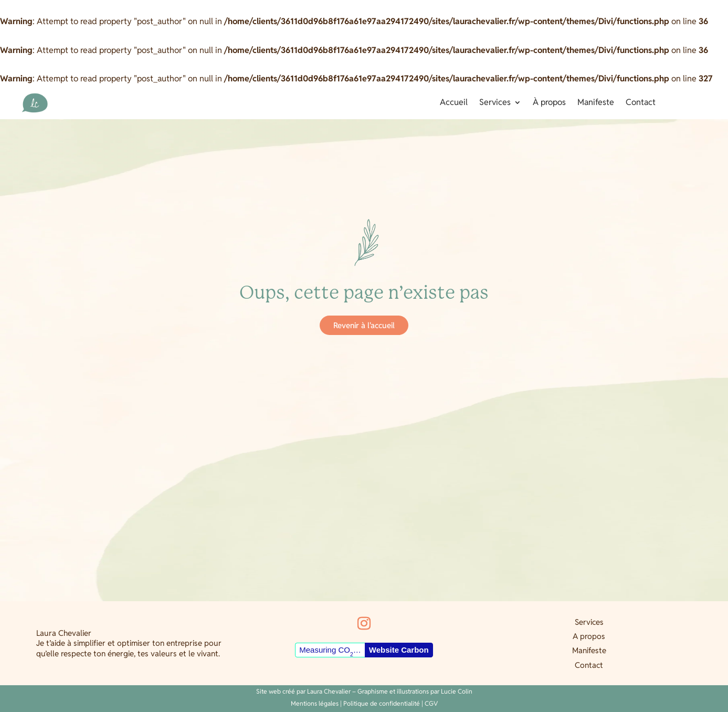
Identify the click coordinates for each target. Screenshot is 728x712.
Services (495, 103)
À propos (549, 103)
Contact (641, 103)
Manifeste (596, 103)
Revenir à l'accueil (364, 325)
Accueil (454, 103)
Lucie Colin (457, 691)
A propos (589, 636)
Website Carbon (399, 650)
